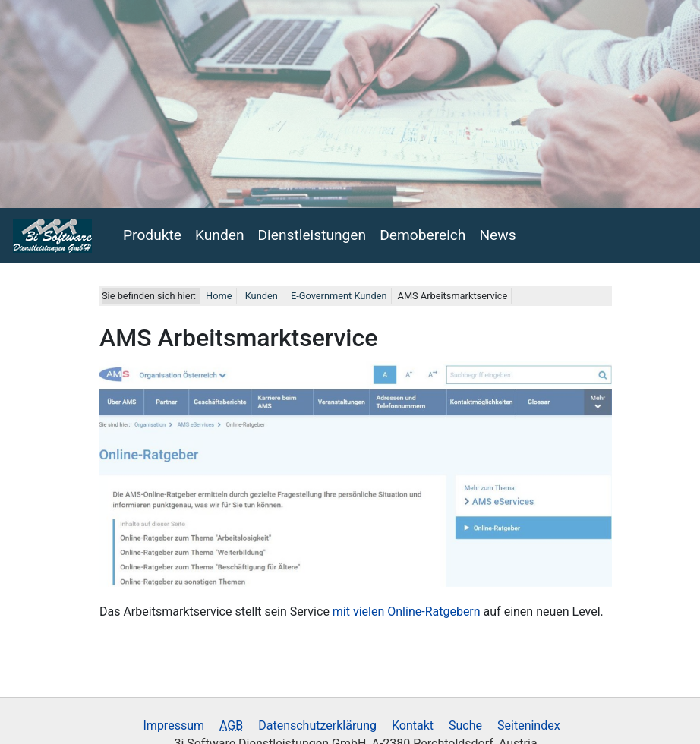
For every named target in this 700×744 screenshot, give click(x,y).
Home (219, 292)
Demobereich (423, 231)
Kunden (220, 231)
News (497, 231)
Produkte (152, 231)
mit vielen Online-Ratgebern (407, 608)
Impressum (174, 722)
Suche (465, 722)
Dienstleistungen (312, 231)
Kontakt (413, 722)
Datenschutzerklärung (317, 722)
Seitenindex (529, 722)
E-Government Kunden (338, 292)
